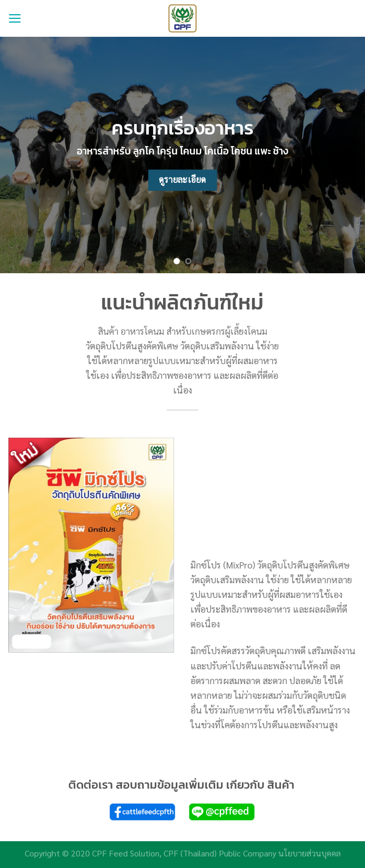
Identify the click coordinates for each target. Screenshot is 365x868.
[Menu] (15, 18)
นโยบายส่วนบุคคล (310, 853)
